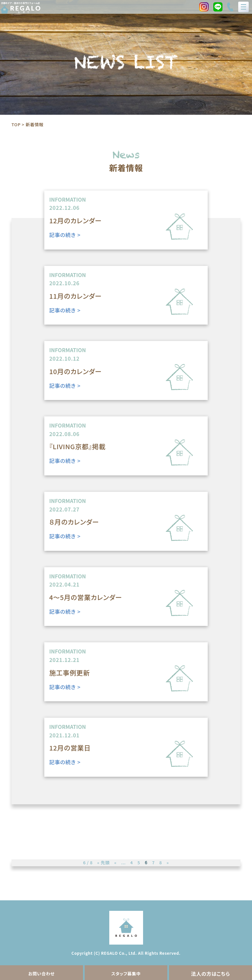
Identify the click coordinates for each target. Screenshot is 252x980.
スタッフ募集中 (126, 974)
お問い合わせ (42, 974)
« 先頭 (103, 862)
